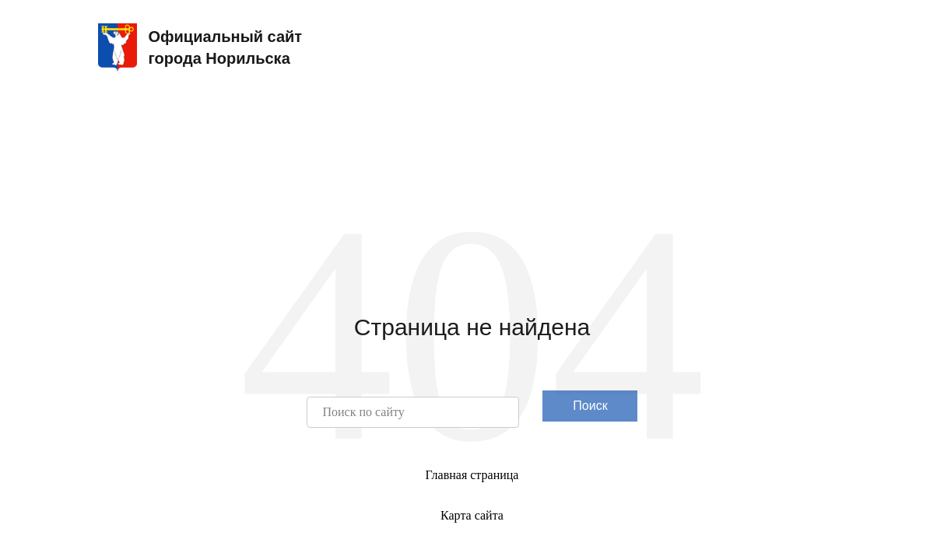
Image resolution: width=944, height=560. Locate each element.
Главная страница (472, 475)
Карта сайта (472, 515)
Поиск (590, 406)
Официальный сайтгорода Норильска (200, 47)
